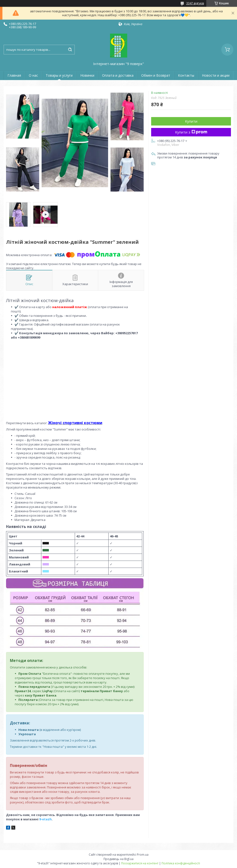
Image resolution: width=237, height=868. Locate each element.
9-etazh (45, 819)
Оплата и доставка (118, 75)
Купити (191, 121)
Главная (14, 75)
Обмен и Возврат (156, 75)
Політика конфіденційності (181, 863)
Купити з (191, 132)
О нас (33, 75)
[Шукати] (70, 50)
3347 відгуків (195, 3)
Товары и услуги (59, 75)
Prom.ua (143, 855)
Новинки (87, 75)
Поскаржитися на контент (140, 863)
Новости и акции (216, 75)
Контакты (186, 75)
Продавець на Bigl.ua (118, 859)
